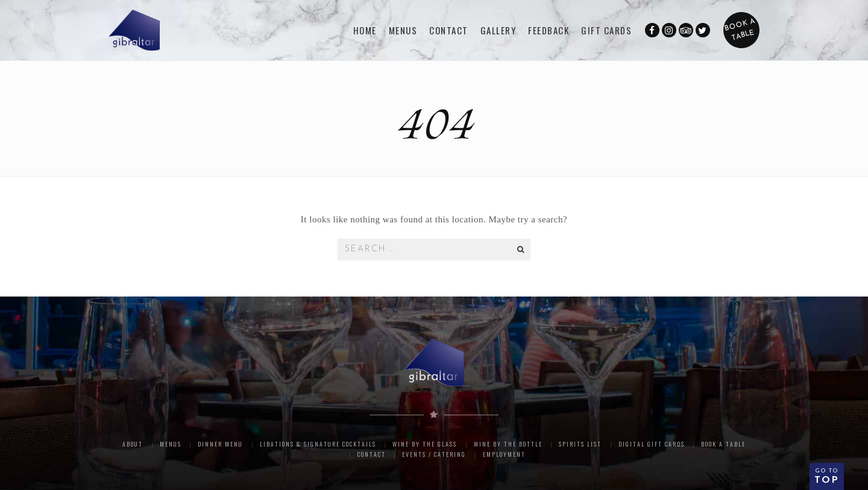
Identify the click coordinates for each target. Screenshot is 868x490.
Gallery (498, 30)
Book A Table (723, 444)
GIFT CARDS (606, 30)
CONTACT (449, 30)
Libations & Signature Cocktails (318, 444)
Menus (403, 30)
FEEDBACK (549, 30)
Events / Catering (434, 454)
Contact (372, 454)
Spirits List (580, 444)
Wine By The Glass (425, 444)
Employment (504, 454)
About (133, 444)
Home (365, 30)
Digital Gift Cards (652, 444)
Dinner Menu (220, 444)
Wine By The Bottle (508, 444)
